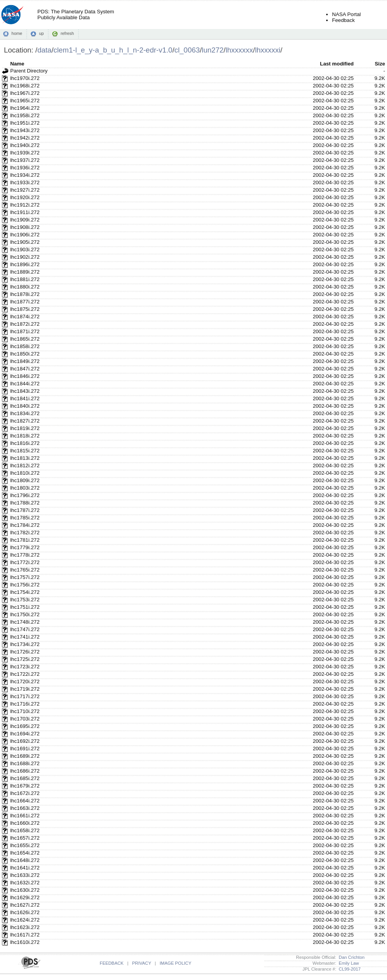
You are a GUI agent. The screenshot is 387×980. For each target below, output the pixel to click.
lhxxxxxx (239, 50)
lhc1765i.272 (25, 570)
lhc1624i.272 (25, 920)
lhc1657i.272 (25, 838)
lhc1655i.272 (25, 845)
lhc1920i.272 (25, 197)
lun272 (213, 50)
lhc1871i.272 (25, 331)
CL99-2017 (349, 969)
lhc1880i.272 (25, 287)
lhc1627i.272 (25, 905)
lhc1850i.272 (25, 354)
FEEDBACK (112, 963)
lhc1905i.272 (25, 242)
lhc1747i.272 (25, 629)
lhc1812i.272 (25, 465)
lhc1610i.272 (25, 942)
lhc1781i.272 (25, 540)
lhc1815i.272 (25, 451)
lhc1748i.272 (25, 622)
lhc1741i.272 (25, 637)
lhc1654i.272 (25, 853)
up (41, 33)
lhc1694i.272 (25, 734)
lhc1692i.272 (25, 741)
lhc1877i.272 (25, 302)
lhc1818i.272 (25, 436)
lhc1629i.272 (25, 897)
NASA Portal (346, 14)
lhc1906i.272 (25, 235)
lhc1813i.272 (25, 458)
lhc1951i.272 (25, 123)
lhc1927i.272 (25, 190)
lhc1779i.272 (25, 547)
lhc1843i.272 (25, 391)
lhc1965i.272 (25, 101)
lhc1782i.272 (25, 533)
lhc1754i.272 (25, 592)
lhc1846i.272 (25, 376)
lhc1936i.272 (25, 168)
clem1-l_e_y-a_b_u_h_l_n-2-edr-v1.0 (113, 50)
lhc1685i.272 (25, 778)
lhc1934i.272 (25, 175)
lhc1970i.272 (25, 78)
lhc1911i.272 (25, 212)
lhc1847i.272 (25, 369)
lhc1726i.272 (25, 652)
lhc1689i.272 (25, 756)
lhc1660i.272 (25, 823)
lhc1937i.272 (25, 160)
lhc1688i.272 (25, 763)
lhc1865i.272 (25, 339)
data (44, 50)
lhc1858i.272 (25, 346)
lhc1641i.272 (25, 868)
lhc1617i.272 (25, 935)
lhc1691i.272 (25, 749)
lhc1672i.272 (25, 793)
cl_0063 (187, 50)
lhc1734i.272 (25, 644)
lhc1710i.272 (25, 711)
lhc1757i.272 (25, 577)
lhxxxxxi (268, 50)
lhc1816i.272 (25, 443)
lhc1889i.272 (25, 272)
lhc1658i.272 (25, 830)
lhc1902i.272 (25, 257)
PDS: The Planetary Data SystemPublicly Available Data (76, 15)
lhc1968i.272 (25, 86)
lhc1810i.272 (25, 473)
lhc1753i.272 (25, 600)
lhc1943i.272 (25, 130)
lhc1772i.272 (25, 562)
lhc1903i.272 (25, 250)
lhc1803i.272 (25, 488)
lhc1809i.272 (25, 480)
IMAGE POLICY (176, 963)
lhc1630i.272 (25, 890)
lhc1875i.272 (25, 309)
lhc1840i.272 (25, 406)
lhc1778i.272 (25, 555)
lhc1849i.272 (25, 361)
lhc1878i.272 (25, 294)
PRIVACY (142, 963)
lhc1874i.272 (25, 317)
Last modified (337, 64)
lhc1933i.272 (25, 182)
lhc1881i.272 (25, 279)
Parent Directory (29, 71)
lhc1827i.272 (25, 421)
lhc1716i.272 (25, 704)
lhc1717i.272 (25, 696)
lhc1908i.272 (25, 227)
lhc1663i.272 (25, 808)
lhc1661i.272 (25, 816)
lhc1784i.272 (25, 525)
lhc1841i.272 (25, 398)
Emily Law (348, 963)
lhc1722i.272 (25, 674)
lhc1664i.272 (25, 801)
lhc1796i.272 (25, 495)
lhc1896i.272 (25, 264)
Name (17, 64)
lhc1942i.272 (25, 138)
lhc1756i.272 (25, 585)
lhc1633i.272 (25, 875)
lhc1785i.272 (25, 518)
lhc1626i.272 (25, 912)
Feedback (343, 20)
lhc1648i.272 (25, 860)
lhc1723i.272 (25, 667)
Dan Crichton (350, 957)
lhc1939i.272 (25, 153)
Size (380, 64)
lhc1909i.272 (25, 220)
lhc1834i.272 (25, 413)
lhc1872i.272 (25, 324)
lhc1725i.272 (25, 659)
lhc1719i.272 (25, 689)
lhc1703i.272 (25, 719)
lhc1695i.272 (25, 726)
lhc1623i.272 (25, 927)
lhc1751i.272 (25, 607)
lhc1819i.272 (25, 428)
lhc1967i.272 (25, 93)
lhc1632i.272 (25, 883)
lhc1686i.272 (25, 771)
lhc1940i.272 (25, 145)
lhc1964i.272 (25, 108)
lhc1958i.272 (25, 115)
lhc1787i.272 (25, 510)
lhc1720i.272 (25, 681)
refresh (67, 33)
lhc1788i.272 (25, 503)
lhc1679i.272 (25, 786)
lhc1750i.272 (25, 614)
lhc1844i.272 (25, 384)
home (17, 33)
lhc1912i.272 (25, 205)
